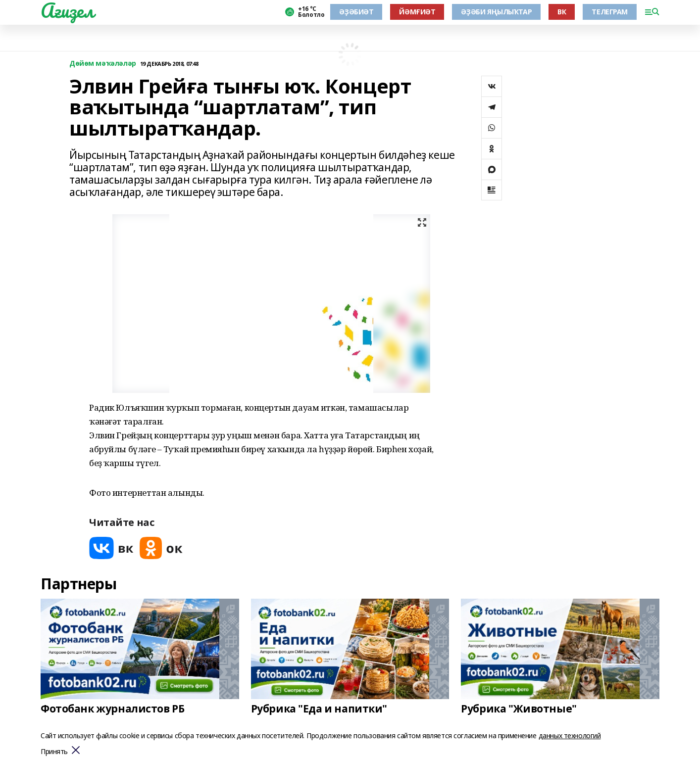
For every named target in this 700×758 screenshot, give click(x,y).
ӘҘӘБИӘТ (356, 12)
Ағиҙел (67, 10)
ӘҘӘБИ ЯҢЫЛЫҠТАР (496, 12)
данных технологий (570, 735)
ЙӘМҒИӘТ (417, 12)
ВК (562, 12)
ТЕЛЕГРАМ (610, 12)
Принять (54, 752)
